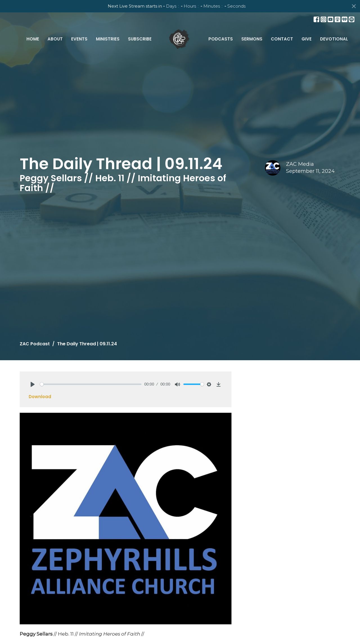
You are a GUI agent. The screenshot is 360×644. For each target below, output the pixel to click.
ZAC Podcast (35, 344)
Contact (282, 39)
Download (40, 397)
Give (307, 39)
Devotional (334, 39)
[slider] (91, 384)
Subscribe (140, 39)
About (55, 39)
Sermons (252, 39)
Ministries (108, 39)
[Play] (33, 384)
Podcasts (221, 39)
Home (33, 39)
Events (79, 39)
